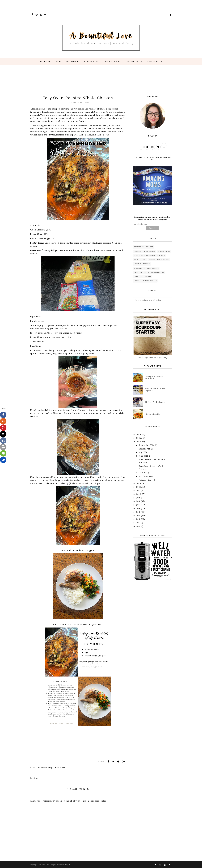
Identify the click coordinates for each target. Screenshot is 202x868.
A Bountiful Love (43, 865)
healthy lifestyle (142, 264)
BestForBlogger (64, 865)
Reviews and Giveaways (145, 251)
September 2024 (147, 445)
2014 (138, 515)
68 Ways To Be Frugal (155, 402)
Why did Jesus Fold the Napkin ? (156, 390)
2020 (139, 494)
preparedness (157, 272)
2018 (138, 501)
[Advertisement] (47, 6)
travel (148, 277)
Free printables (141, 272)
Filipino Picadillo (153, 414)
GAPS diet (138, 277)
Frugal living (164, 251)
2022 (138, 487)
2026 (139, 435)
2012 (138, 523)
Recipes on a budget (144, 247)
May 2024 (143, 473)
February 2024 (146, 480)
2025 (138, 438)
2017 (138, 505)
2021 (138, 491)
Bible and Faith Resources (146, 268)
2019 (138, 498)
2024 (139, 442)
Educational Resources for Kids (149, 255)
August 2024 (144, 449)
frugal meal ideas (56, 768)
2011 (138, 526)
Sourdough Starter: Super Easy (153, 358)
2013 (138, 519)
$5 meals (42, 768)
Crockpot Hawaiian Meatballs (154, 378)
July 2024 (143, 452)
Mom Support (140, 260)
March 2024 (144, 476)
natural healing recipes (145, 281)
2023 (139, 483)
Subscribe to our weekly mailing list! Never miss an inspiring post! (153, 218)
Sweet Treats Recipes (159, 260)
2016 (138, 508)
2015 (138, 512)
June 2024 (143, 456)
